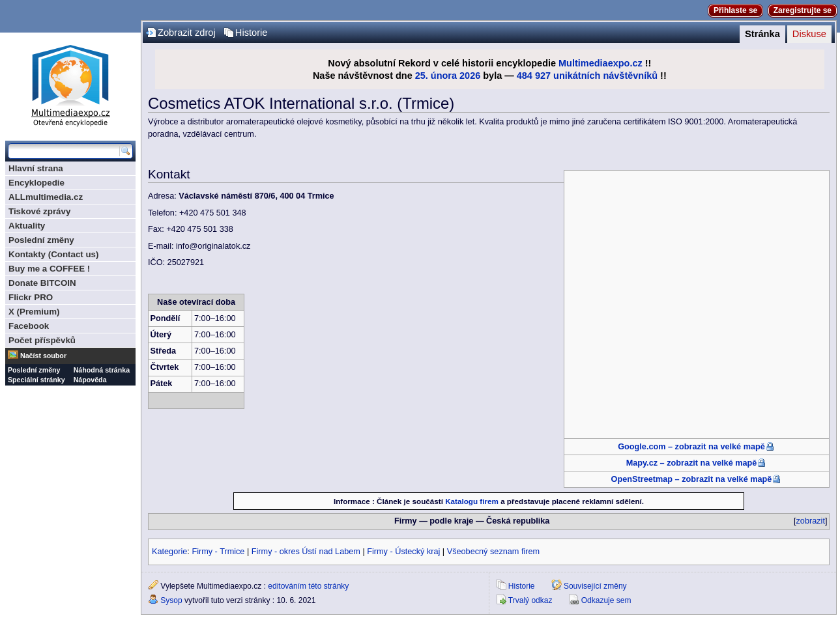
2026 (470, 76)
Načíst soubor (43, 356)
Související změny (595, 586)
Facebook (29, 326)
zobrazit (811, 521)
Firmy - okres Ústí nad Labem (306, 552)
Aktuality (27, 226)
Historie (252, 33)
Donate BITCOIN (42, 283)
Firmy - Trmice (218, 552)
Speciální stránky (36, 380)
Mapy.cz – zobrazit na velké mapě (692, 463)
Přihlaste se (735, 10)
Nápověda (90, 380)
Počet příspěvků (42, 340)
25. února (436, 76)
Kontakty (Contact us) (53, 254)
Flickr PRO (31, 297)
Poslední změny (41, 240)
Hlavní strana (36, 168)
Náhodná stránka (102, 370)
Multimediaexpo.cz (601, 63)
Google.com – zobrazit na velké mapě (691, 447)
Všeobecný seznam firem (493, 552)
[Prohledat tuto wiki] (64, 151)
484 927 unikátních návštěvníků (587, 76)
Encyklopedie (36, 183)
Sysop (171, 600)
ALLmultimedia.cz (46, 197)
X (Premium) (34, 312)
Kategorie (169, 552)
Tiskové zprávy (39, 211)
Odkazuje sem (606, 600)
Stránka (762, 34)
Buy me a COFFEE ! (49, 269)
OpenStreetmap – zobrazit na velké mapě (692, 479)
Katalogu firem (472, 501)
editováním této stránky (308, 586)
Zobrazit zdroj (187, 33)
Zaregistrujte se (803, 10)
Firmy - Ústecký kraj (403, 552)
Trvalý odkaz (530, 600)
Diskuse (809, 34)
